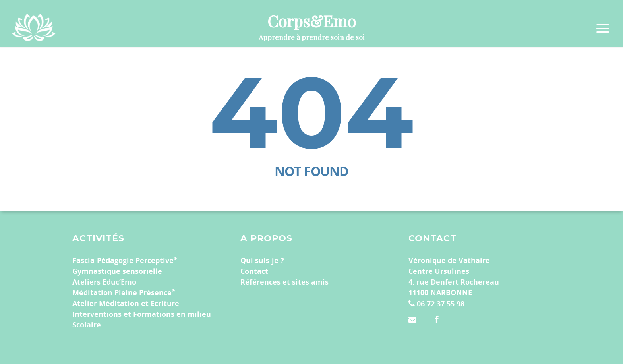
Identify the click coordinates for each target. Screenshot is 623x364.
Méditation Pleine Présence (124, 292)
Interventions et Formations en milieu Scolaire (142, 319)
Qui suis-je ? (262, 260)
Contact (254, 271)
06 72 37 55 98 (436, 304)
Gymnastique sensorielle (117, 271)
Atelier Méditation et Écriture (126, 303)
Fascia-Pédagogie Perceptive (125, 260)
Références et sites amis (284, 282)
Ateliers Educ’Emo (104, 282)
